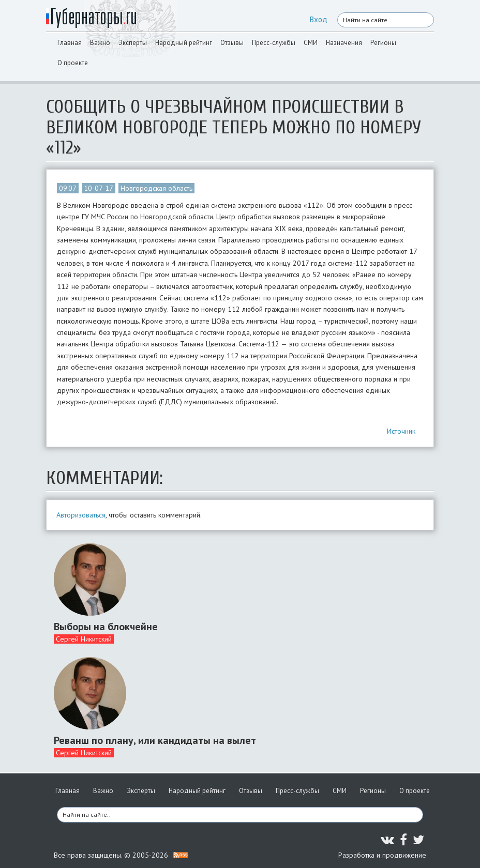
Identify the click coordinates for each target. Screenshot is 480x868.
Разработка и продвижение (382, 855)
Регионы (383, 43)
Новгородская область (156, 188)
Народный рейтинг (184, 43)
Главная (70, 43)
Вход (319, 19)
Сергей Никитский (84, 639)
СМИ (311, 43)
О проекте (73, 63)
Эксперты (133, 43)
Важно (100, 43)
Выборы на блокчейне (106, 627)
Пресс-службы (274, 43)
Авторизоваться (81, 515)
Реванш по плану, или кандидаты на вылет (155, 740)
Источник (401, 431)
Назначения (344, 43)
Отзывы (232, 43)
